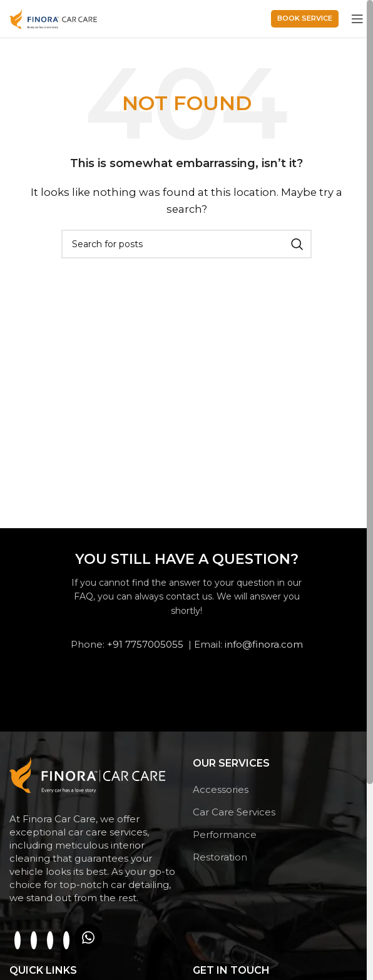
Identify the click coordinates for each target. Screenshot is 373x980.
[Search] (186, 244)
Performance (225, 835)
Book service (305, 18)
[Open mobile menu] (357, 19)
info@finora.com (264, 644)
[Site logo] (53, 18)
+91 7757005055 (145, 644)
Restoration (220, 857)
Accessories (221, 789)
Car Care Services (234, 812)
